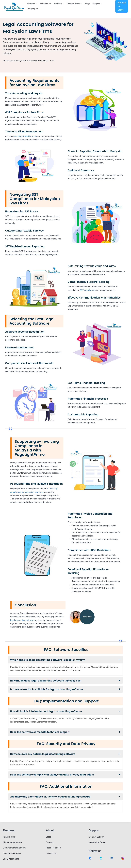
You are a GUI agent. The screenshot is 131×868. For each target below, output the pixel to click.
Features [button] (32, 4)
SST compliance (87, 290)
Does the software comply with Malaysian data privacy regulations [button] (65, 775)
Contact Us (51, 853)
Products (59, 4)
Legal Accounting (11, 859)
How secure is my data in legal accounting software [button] (65, 754)
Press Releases (53, 848)
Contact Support (96, 837)
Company (33, 9)
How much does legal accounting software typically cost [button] (65, 681)
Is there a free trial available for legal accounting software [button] (65, 689)
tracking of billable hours (25, 136)
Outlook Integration (12, 853)
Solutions (46, 4)
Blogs (88, 4)
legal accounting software (22, 620)
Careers (50, 842)
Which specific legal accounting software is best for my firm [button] (65, 660)
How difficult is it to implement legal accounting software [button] (65, 711)
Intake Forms (9, 837)
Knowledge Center (98, 842)
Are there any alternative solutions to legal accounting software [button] (65, 797)
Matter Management (12, 842)
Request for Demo (122, 6)
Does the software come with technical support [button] (65, 732)
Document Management (14, 848)
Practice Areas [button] (75, 4)
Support (98, 4)
